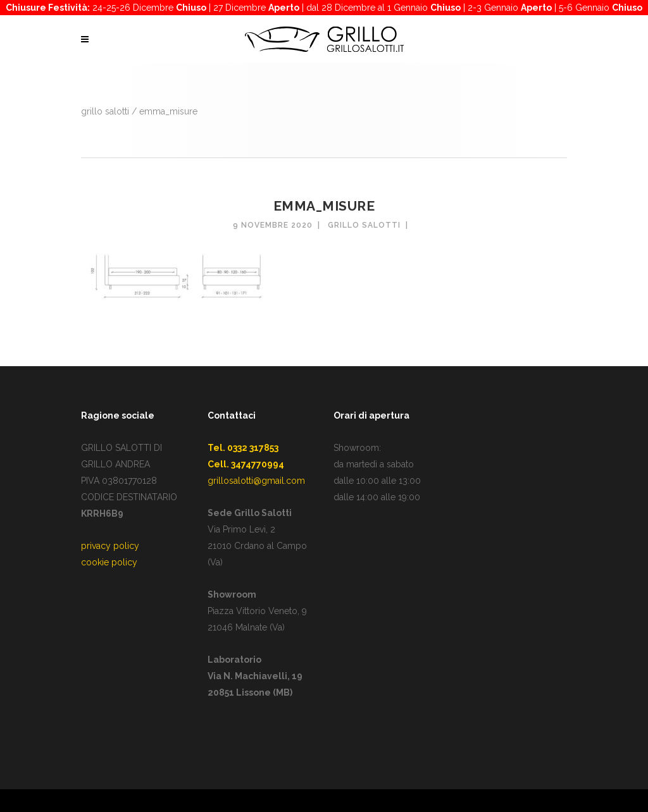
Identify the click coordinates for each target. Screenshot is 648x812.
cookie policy (109, 562)
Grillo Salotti (364, 225)
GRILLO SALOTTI (105, 111)
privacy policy (110, 546)
